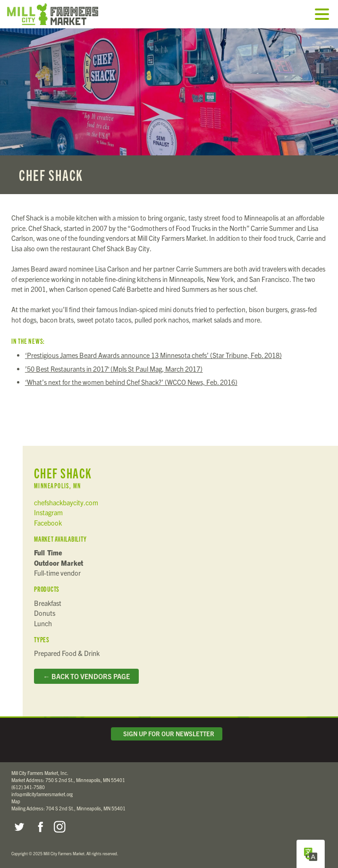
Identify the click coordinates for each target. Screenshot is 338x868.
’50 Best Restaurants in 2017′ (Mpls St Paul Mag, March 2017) (114, 369)
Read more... (169, 111)
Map (16, 801)
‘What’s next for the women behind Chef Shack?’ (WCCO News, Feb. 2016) (131, 382)
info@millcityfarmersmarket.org (42, 794)
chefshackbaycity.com (66, 502)
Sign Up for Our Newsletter (167, 734)
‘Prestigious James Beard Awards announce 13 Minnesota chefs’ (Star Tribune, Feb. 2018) (153, 355)
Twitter (19, 827)
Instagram (48, 512)
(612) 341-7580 (28, 787)
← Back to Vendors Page (86, 676)
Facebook (48, 523)
